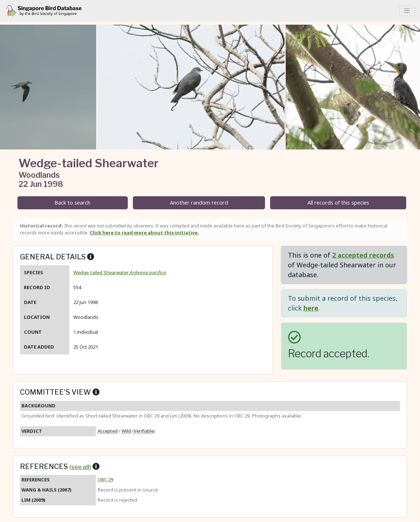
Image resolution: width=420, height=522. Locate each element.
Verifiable (144, 431)
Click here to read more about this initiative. (144, 233)
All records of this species (338, 203)
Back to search (72, 203)
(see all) (80, 467)
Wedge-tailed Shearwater (120, 272)
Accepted (108, 431)
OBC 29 (105, 480)
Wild (126, 431)
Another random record (199, 203)
